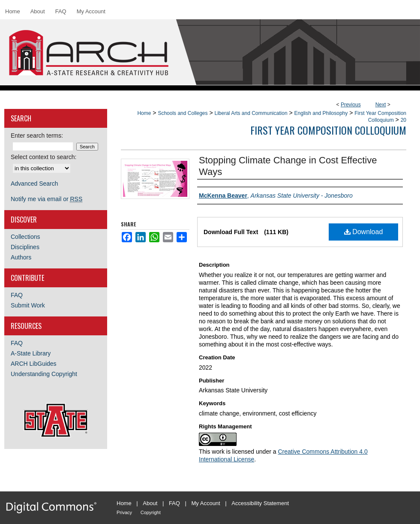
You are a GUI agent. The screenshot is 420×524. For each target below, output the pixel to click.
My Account (206, 503)
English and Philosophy (321, 113)
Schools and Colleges (183, 113)
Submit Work (28, 305)
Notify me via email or (46, 199)
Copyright (151, 512)
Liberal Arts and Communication (251, 113)
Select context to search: (43, 157)
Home (144, 113)
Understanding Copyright (44, 374)
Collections (25, 237)
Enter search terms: (37, 136)
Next (381, 105)
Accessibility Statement (260, 503)
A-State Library (31, 353)
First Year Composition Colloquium (328, 130)
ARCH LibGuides (34, 364)
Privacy (124, 512)
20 (403, 120)
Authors (21, 257)
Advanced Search (34, 184)
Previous (351, 105)
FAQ (17, 295)
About (150, 503)
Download (364, 232)
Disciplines (25, 247)
